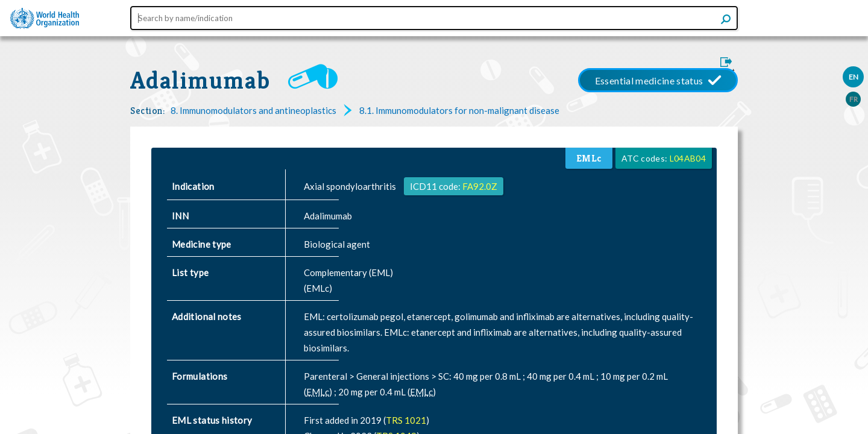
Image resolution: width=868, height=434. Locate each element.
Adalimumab (200, 80)
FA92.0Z (480, 186)
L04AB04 (688, 158)
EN (854, 77)
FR (854, 99)
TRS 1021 (406, 420)
